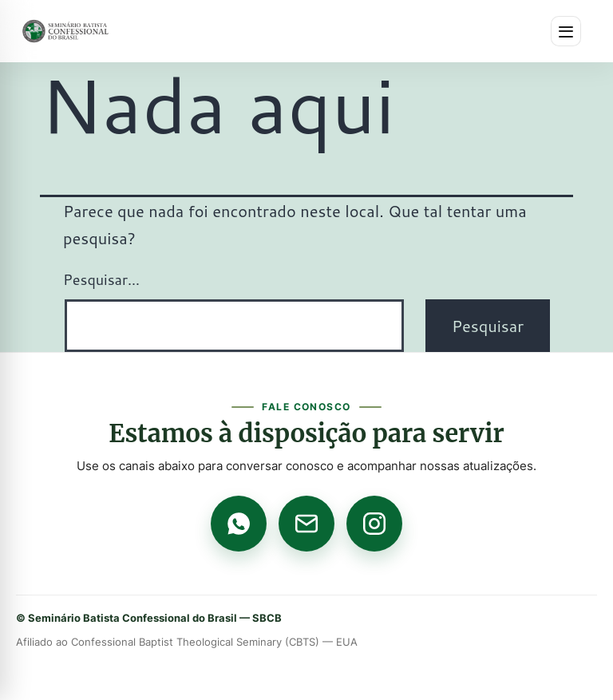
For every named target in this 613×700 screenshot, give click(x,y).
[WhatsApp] (239, 524)
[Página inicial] (65, 31)
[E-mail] (306, 524)
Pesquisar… (101, 279)
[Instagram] (374, 524)
